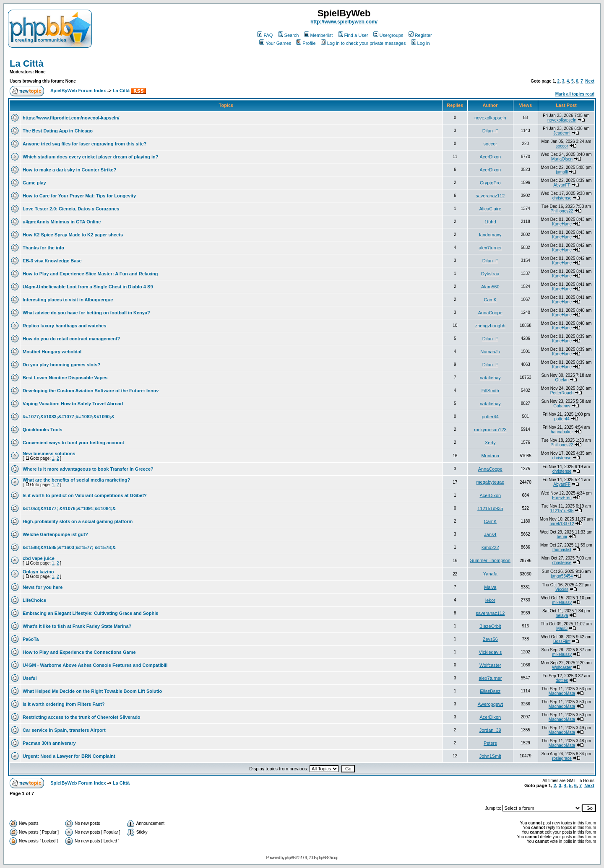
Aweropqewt (490, 704)
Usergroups (388, 35)
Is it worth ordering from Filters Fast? (64, 704)
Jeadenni (562, 133)
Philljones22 (562, 211)
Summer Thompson (490, 560)
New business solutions (49, 453)
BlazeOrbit (490, 626)
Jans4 (490, 534)
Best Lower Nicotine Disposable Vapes (65, 378)
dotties (562, 680)
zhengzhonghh (490, 326)
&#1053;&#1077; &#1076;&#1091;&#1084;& (69, 508)
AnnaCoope (490, 313)
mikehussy (562, 602)
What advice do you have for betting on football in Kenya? (86, 313)
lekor (490, 600)
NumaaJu (490, 352)
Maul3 (562, 628)
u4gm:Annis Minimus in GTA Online (62, 222)
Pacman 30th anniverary (49, 743)
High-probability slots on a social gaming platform (78, 521)
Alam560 (490, 287)
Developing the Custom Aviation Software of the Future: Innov (91, 391)
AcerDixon (490, 157)
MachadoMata (562, 693)
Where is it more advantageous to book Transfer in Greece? (88, 469)
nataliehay (490, 378)
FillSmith (490, 391)
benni (562, 537)
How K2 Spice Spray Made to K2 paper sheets (73, 235)
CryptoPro (490, 183)
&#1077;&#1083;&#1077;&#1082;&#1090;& (69, 417)
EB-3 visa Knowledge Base (52, 261)
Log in (420, 43)
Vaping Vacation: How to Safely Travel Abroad (73, 404)
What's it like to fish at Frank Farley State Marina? (77, 626)
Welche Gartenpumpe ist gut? (55, 534)
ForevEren (562, 498)
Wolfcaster (490, 665)
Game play (34, 183)
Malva (490, 587)
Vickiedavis (490, 652)
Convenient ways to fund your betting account (73, 443)
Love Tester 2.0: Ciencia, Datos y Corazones (71, 209)
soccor (490, 144)
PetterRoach (562, 393)
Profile (306, 43)
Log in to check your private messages (363, 43)
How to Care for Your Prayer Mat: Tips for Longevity (79, 196)
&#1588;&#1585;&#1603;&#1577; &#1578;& (69, 547)
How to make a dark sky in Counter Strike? (69, 170)
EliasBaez (490, 691)
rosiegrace (562, 758)
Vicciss (562, 589)
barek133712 (562, 524)
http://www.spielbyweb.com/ (344, 22)
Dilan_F (490, 131)
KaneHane (562, 224)
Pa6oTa (31, 639)
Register (420, 35)
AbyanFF (562, 185)
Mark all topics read (575, 94)
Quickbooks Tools (43, 430)
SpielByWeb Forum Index (78, 91)
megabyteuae (490, 482)
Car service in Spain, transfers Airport (64, 730)
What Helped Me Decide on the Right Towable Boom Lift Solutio (92, 691)
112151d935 (490, 508)
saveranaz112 (490, 196)
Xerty (490, 443)
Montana (490, 456)
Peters (490, 743)
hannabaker (562, 432)
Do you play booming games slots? (61, 365)
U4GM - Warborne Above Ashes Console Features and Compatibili (95, 665)
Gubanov (562, 406)
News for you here (43, 587)
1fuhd (490, 222)
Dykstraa (490, 274)
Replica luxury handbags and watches (64, 326)
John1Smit (490, 756)
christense (562, 198)
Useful (30, 678)
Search (289, 35)
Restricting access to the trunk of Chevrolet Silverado (82, 717)
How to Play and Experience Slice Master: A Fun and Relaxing (90, 274)
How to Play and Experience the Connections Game (79, 652)
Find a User (353, 35)
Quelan (562, 380)
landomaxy (490, 235)
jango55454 (562, 576)
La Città (27, 63)
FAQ (265, 35)
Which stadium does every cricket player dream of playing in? (90, 157)
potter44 (490, 417)
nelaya (562, 615)
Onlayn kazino (38, 572)
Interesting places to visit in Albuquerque (68, 300)
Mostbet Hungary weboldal (52, 352)
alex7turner (490, 248)
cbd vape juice (39, 558)
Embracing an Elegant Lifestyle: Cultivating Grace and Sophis (90, 613)
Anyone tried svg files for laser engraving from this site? (85, 144)
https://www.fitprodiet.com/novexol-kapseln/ (71, 118)
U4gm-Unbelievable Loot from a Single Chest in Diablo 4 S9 (88, 287)
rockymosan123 (490, 430)
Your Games (275, 43)
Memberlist (319, 35)
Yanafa (490, 574)
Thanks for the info (43, 248)
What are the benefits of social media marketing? (76, 480)
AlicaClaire (491, 209)
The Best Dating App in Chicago (58, 131)
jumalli (562, 172)
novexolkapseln (490, 118)
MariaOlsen (562, 159)
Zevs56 (490, 639)
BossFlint (562, 641)
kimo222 (490, 547)
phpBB (290, 858)
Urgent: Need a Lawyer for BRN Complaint (69, 756)
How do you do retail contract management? (71, 339)
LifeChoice (34, 600)
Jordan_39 (490, 730)
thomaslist (562, 550)
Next (590, 81)
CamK (491, 300)
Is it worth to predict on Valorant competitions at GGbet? (85, 495)
